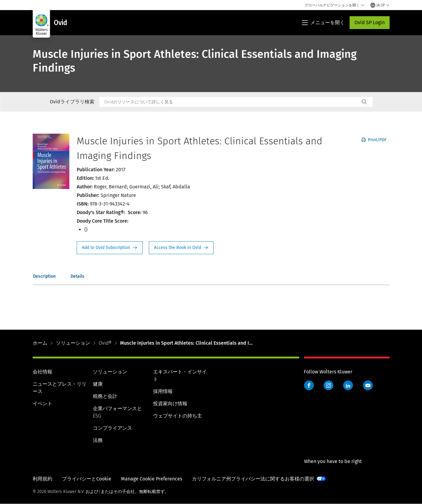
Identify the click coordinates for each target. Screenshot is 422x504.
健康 (98, 384)
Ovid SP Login (370, 22)
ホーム (40, 343)
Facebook (309, 385)
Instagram (328, 385)
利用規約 (42, 479)
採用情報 (163, 391)
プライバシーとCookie (87, 479)
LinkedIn (348, 385)
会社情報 (42, 372)
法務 (98, 440)
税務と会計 (105, 396)
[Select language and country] (380, 5)
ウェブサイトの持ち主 (178, 416)
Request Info (110, 248)
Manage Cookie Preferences (152, 479)
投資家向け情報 (170, 404)
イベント (42, 404)
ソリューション (73, 343)
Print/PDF (374, 140)
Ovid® (105, 343)
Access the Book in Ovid (181, 248)
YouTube (368, 385)
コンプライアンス (112, 428)
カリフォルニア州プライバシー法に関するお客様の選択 (253, 479)
